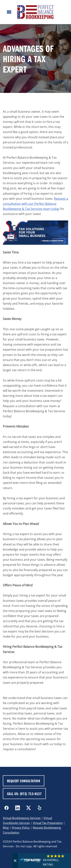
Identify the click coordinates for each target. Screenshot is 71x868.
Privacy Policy (21, 828)
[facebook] (6, 808)
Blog (6, 828)
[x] (28, 808)
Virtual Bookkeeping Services (22, 818)
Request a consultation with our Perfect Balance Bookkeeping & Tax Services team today (35, 204)
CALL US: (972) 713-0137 (24, 794)
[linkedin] (17, 808)
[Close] (15, 861)
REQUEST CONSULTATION (24, 781)
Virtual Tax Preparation (48, 823)
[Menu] (9, 12)
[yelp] (39, 808)
